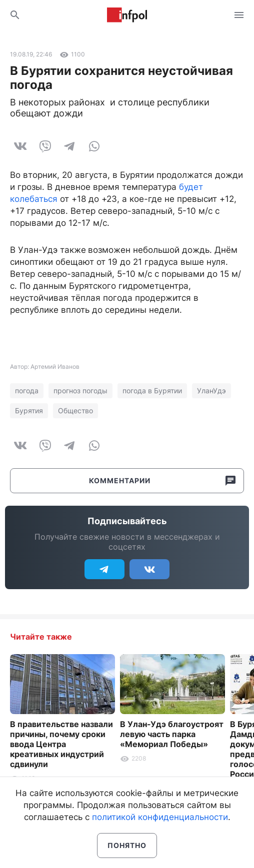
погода (27, 391)
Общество (75, 411)
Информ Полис (127, 15)
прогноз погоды (80, 391)
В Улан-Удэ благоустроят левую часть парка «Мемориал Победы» (172, 734)
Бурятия (29, 411)
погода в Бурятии (152, 391)
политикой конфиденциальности (160, 817)
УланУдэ (211, 391)
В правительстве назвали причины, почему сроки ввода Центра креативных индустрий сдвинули (61, 744)
